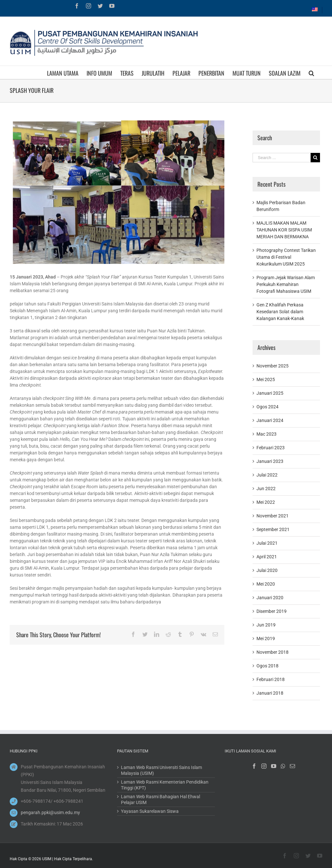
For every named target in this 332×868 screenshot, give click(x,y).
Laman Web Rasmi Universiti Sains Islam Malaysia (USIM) (161, 770)
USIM (47, 859)
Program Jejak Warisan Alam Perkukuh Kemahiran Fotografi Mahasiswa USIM (286, 284)
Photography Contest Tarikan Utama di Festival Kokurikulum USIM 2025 (286, 257)
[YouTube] (274, 766)
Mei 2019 (266, 639)
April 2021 (267, 557)
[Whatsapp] (283, 766)
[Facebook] (254, 766)
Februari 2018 (271, 679)
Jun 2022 (266, 489)
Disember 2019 (272, 611)
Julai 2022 (267, 475)
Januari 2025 (270, 393)
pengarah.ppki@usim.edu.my (50, 812)
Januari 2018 (270, 693)
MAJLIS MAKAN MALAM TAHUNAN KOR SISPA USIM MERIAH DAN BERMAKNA (284, 230)
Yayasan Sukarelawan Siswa (150, 811)
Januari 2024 (270, 420)
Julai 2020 (267, 570)
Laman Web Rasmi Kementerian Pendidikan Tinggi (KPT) (165, 785)
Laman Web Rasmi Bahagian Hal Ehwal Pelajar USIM (160, 800)
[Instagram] (264, 766)
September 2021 (273, 529)
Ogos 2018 (267, 666)
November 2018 (273, 652)
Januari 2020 (270, 598)
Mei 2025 (266, 379)
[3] (117, 192)
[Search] (311, 72)
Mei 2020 (266, 584)
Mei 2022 (266, 502)
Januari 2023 (270, 461)
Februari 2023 (271, 448)
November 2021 (273, 516)
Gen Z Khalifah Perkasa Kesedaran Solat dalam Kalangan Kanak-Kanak (280, 312)
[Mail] (292, 766)
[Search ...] (282, 158)
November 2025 (273, 366)
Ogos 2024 (267, 407)
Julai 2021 (267, 543)
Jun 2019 (266, 625)
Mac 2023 (267, 434)
